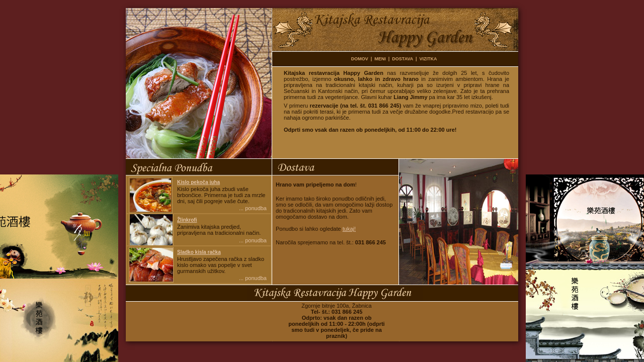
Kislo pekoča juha (198, 182)
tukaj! (349, 229)
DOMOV (360, 59)
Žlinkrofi (187, 220)
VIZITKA (428, 59)
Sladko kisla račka (199, 252)
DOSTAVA (403, 59)
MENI (380, 59)
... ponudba (253, 208)
